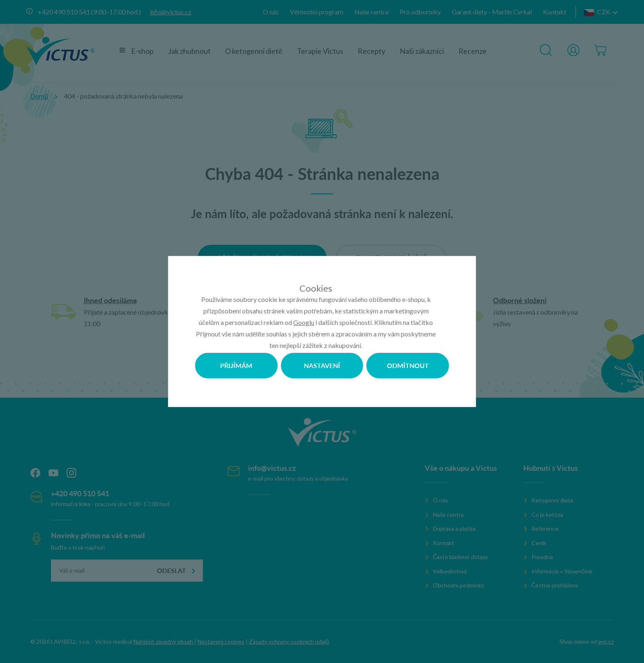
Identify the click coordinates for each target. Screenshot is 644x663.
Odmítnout (408, 365)
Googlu (304, 322)
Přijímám (236, 365)
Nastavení (322, 365)
